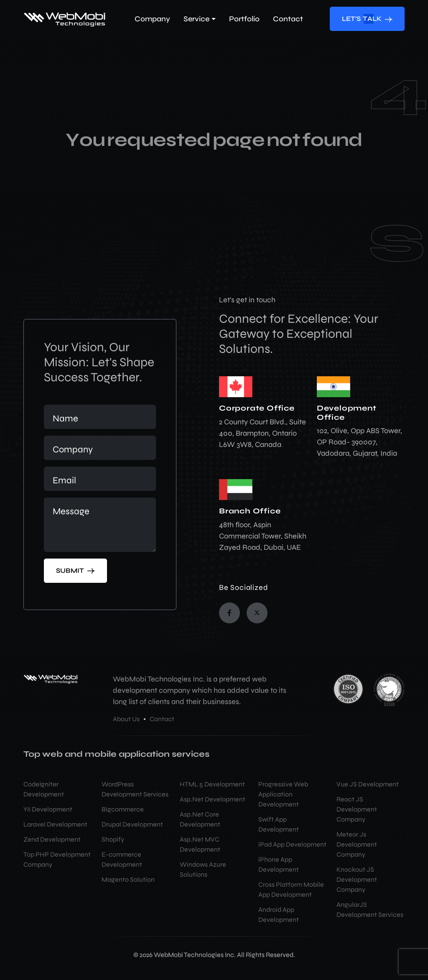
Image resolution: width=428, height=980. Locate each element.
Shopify (113, 839)
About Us (126, 719)
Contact (162, 719)
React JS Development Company (357, 809)
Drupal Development (132, 824)
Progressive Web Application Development (283, 794)
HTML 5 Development (212, 784)
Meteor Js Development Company (357, 844)
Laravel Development (55, 824)
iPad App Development (292, 844)
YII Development (48, 809)
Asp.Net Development (213, 799)
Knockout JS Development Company (357, 879)
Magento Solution (128, 879)
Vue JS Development (368, 784)
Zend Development (52, 839)
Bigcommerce (123, 809)
